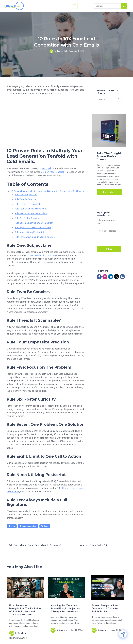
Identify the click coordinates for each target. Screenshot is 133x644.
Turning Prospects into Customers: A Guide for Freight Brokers (105, 608)
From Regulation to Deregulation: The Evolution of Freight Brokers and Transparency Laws (25, 609)
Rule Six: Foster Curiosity (27, 218)
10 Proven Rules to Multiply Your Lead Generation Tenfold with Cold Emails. (48, 191)
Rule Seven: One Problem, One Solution (34, 222)
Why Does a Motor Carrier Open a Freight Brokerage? (34, 544)
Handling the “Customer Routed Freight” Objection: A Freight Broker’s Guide (66, 608)
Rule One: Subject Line (26, 194)
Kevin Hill (46, 168)
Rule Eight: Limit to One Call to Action (33, 227)
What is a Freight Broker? (94, 544)
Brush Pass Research (54, 172)
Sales (45, 525)
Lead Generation (28, 525)
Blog (12, 525)
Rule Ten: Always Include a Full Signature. (35, 236)
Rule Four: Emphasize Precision (30, 208)
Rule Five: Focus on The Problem (31, 213)
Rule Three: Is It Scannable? (29, 204)
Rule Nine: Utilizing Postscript (29, 232)
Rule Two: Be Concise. (26, 199)
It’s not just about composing (41, 255)
